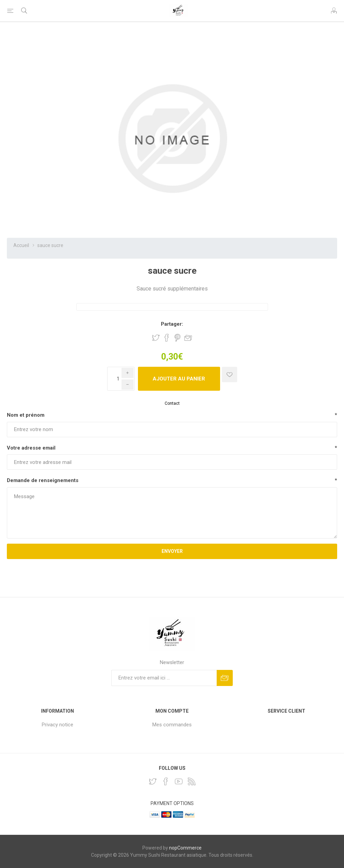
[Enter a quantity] (121, 379)
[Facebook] (166, 781)
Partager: (172, 324)
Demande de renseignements (43, 480)
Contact (172, 403)
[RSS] (192, 781)
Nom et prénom (26, 415)
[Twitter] (153, 781)
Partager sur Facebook (167, 338)
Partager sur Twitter (156, 338)
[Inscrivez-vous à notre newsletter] (164, 678)
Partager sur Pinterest (177, 338)
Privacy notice (58, 725)
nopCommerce (185, 848)
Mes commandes (172, 725)
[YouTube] (179, 781)
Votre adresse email (31, 448)
